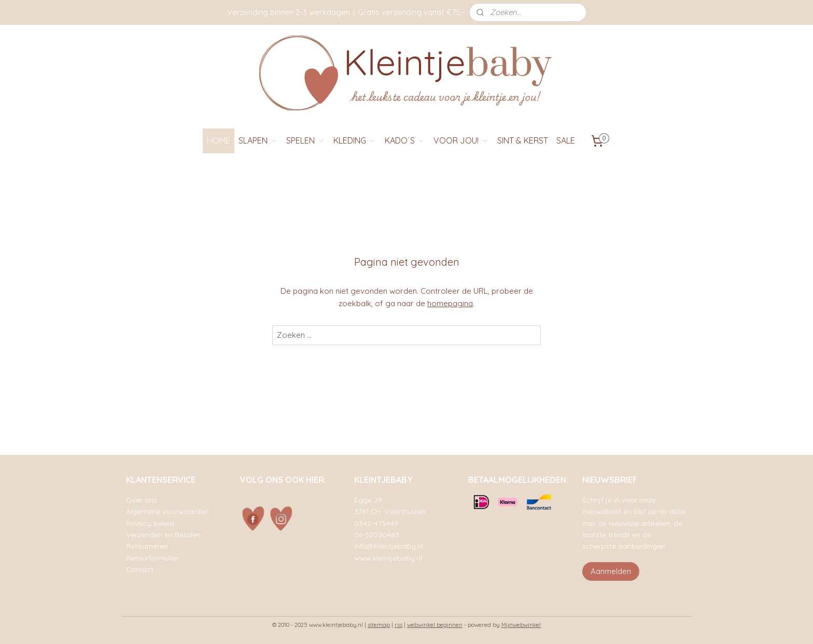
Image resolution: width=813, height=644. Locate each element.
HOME (219, 140)
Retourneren (147, 546)
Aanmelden (611, 571)
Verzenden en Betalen (163, 534)
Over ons (142, 500)
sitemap (379, 625)
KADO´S (405, 140)
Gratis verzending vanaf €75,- (411, 12)
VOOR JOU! (461, 140)
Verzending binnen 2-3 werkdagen (289, 12)
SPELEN (306, 140)
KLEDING (355, 140)
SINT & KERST (523, 140)
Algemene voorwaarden (167, 511)
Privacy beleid (150, 523)
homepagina (450, 303)
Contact (140, 569)
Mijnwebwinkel (521, 625)
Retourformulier (152, 558)
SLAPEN (258, 140)
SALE (566, 140)
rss (398, 625)
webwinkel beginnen (435, 625)
